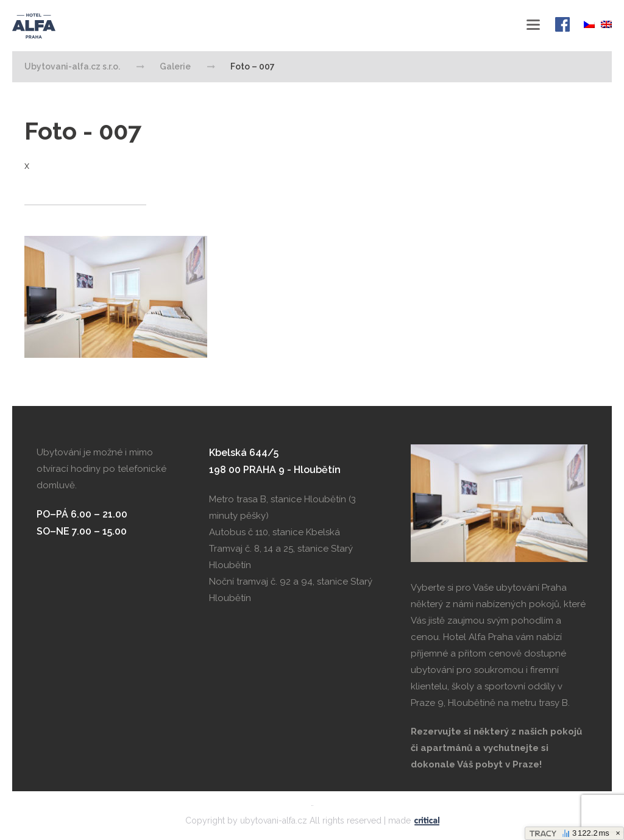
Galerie (175, 66)
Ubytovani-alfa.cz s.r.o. (52, 26)
